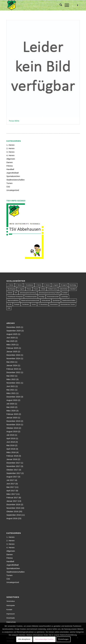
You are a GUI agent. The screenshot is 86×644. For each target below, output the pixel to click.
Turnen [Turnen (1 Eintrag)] (34, 304)
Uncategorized (13, 190)
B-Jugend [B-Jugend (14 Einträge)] (64, 285)
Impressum (11, 614)
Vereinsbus (11, 601)
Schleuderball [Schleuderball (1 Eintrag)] (46, 300)
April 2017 (11, 491)
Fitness (10, 166)
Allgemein (11, 159)
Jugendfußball (13, 173)
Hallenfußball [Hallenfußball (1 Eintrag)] (63, 289)
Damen (10, 162)
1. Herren (11, 145)
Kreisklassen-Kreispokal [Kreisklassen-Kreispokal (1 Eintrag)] (15, 297)
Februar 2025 (12, 348)
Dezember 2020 (13, 397)
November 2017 (13, 466)
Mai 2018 (10, 445)
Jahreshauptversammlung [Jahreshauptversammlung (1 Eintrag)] (28, 293)
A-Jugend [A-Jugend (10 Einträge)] (55, 285)
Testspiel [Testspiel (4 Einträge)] (17, 304)
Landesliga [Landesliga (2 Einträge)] (65, 297)
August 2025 (12, 334)
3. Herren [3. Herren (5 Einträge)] (39, 285)
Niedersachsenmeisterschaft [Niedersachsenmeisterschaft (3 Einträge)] (30, 300)
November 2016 (13, 508)
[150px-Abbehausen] (36, 5)
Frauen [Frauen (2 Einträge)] (36, 289)
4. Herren (11, 155)
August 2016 (12, 518)
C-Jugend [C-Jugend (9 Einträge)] (21, 289)
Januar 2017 (12, 501)
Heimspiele (11, 605)
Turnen (9, 183)
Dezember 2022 (13, 372)
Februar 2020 (12, 414)
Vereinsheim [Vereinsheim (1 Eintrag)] (54, 304)
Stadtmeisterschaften (16, 180)
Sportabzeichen (13, 176)
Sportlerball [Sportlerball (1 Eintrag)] (56, 300)
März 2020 (11, 411)
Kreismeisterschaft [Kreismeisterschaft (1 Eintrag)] (53, 297)
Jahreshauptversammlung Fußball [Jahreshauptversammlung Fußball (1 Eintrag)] (49, 293)
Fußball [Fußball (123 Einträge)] (43, 289)
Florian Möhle (14, 121)
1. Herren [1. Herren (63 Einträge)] (11, 285)
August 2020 (12, 400)
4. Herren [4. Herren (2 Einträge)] (47, 285)
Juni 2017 (11, 484)
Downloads (11, 618)
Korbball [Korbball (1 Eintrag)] (65, 293)
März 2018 (11, 452)
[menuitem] (60, 5)
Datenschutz (11, 622)
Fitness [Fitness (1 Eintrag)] (29, 289)
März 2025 (11, 345)
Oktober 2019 (12, 428)
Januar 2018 (12, 459)
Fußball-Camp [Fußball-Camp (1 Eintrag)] (52, 289)
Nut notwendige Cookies (44, 639)
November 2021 (13, 383)
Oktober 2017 (12, 470)
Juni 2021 (11, 386)
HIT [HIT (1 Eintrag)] (16, 293)
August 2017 (12, 477)
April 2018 (11, 449)
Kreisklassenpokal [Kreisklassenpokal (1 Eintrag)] (31, 297)
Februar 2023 (12, 369)
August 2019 (12, 431)
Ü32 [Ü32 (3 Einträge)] (9, 308)
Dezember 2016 (13, 504)
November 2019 (13, 425)
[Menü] (66, 5)
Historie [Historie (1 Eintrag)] (10, 293)
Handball (10, 169)
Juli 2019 (10, 435)
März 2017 (11, 494)
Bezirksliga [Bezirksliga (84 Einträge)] (73, 285)
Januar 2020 (12, 418)
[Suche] (60, 5)
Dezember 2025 (13, 327)
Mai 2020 (10, 407)
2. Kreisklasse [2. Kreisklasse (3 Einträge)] (29, 285)
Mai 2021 (10, 390)
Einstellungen (63, 639)
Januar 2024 (12, 365)
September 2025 (14, 331)
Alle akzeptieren (24, 639)
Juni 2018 (11, 442)
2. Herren (11, 148)
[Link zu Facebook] (78, 5)
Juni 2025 (11, 338)
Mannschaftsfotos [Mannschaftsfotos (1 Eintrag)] (13, 300)
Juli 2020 (10, 404)
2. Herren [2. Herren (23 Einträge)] (19, 285)
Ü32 (8, 187)
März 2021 (11, 393)
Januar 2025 (12, 351)
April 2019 (11, 438)
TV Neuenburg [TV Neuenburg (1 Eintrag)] (43, 304)
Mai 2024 (10, 362)
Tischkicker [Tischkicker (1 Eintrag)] (25, 304)
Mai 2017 (10, 487)
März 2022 (11, 379)
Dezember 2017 (13, 463)
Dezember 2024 (13, 355)
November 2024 (13, 358)
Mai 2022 (10, 376)
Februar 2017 (12, 498)
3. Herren (11, 152)
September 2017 (14, 473)
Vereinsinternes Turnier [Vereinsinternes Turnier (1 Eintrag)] (68, 304)
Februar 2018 (12, 456)
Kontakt (9, 610)
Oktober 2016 (12, 511)
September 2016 (14, 515)
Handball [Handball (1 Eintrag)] (73, 289)
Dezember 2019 (13, 421)
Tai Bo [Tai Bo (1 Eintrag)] (10, 304)
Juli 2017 (10, 480)
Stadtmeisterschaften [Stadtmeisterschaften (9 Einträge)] (69, 300)
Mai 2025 (10, 341)
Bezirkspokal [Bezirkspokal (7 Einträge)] (12, 289)
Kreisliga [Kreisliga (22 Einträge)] (42, 297)
